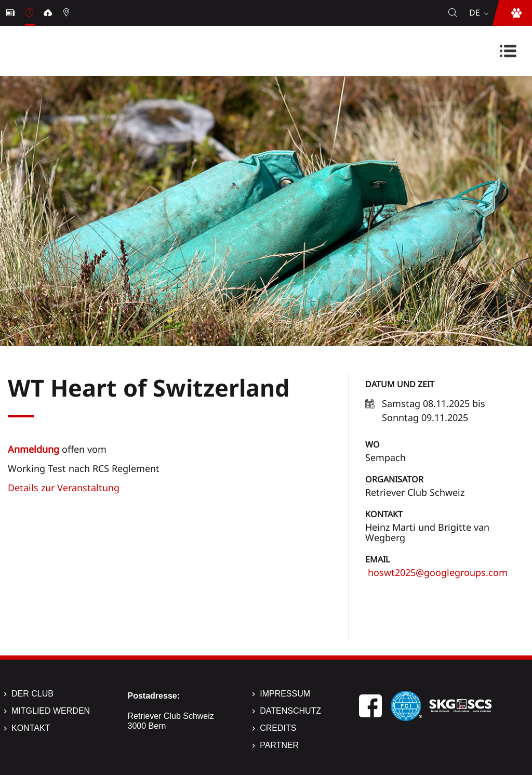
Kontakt (384, 514)
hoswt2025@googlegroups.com (436, 572)
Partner (279, 745)
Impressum (285, 694)
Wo (373, 444)
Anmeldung (34, 449)
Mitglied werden (51, 711)
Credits (278, 728)
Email (377, 559)
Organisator (394, 479)
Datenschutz (290, 711)
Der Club (32, 694)
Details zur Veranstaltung (64, 488)
